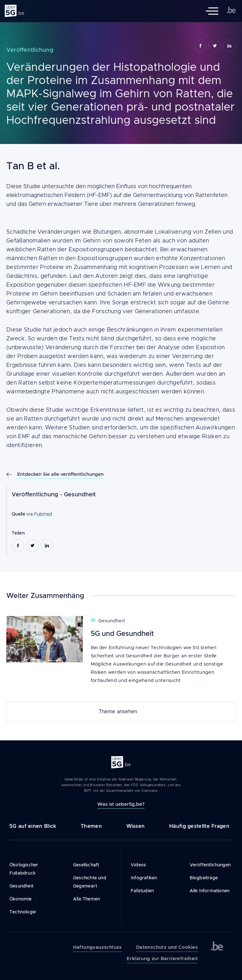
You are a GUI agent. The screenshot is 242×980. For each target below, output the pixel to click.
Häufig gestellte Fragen (199, 826)
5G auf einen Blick (33, 826)
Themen (91, 826)
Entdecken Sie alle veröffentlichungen (60, 474)
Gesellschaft (86, 865)
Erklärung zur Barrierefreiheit (162, 959)
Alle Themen (86, 899)
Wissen (136, 826)
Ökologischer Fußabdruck (24, 869)
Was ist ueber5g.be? (121, 804)
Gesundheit (80, 494)
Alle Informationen (210, 891)
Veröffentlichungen (210, 865)
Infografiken (144, 878)
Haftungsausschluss (98, 947)
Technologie (23, 912)
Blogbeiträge (204, 878)
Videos (138, 865)
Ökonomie (21, 899)
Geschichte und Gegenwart (90, 882)
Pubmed (43, 514)
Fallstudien (142, 891)
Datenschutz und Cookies (167, 947)
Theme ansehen (118, 712)
